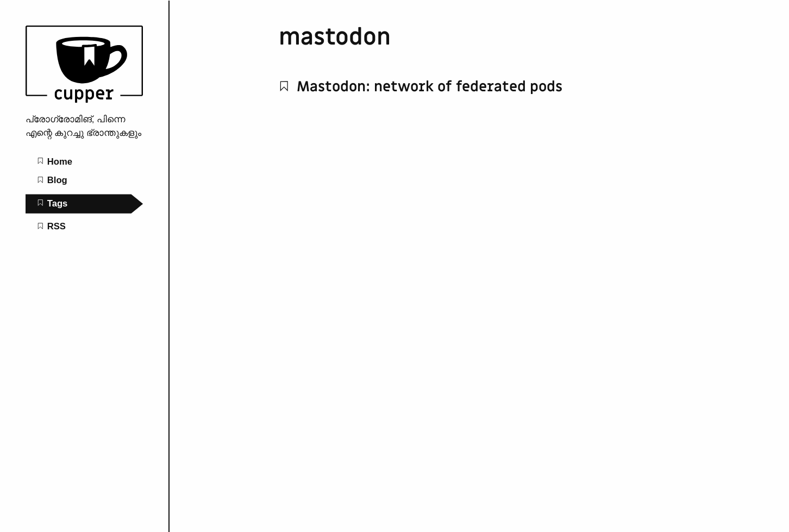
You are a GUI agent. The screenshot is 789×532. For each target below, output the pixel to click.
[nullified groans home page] (84, 100)
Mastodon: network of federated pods (421, 87)
